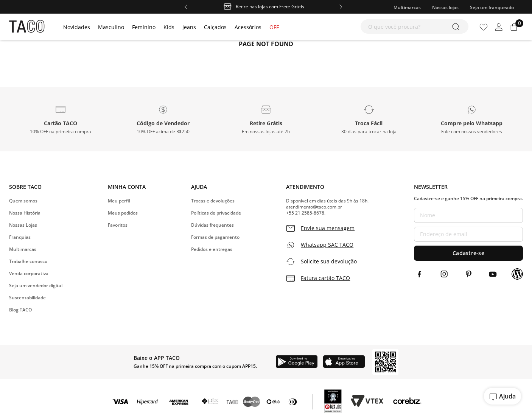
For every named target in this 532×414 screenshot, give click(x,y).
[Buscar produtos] (457, 26)
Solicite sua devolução (329, 261)
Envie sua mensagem (328, 228)
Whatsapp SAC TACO (327, 245)
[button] (61, 119)
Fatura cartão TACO (325, 278)
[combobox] (415, 26)
